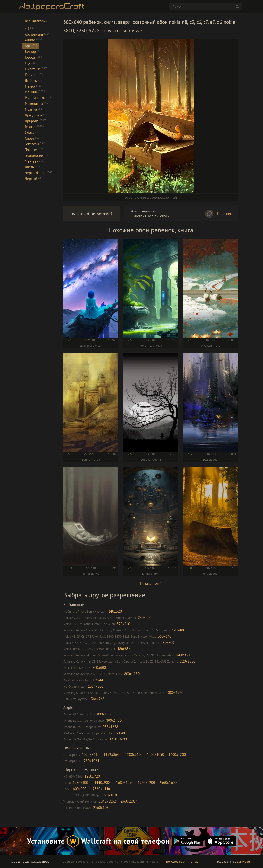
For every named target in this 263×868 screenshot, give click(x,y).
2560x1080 (102, 807)
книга (144, 197)
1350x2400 (118, 739)
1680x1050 (125, 782)
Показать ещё (151, 584)
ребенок (131, 197)
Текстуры (35, 144)
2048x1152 (107, 801)
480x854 (124, 649)
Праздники (36, 115)
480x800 (167, 642)
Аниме (33, 40)
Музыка (33, 109)
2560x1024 (129, 801)
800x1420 (114, 720)
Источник (224, 214)
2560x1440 (101, 789)
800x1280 (132, 674)
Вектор (33, 52)
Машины (35, 92)
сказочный (169, 197)
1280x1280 (117, 733)
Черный (34, 179)
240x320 (115, 611)
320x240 (123, 624)
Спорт (32, 138)
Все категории (36, 21)
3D (30, 29)
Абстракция (37, 34)
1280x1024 (90, 761)
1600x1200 (177, 755)
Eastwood (243, 862)
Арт (31, 46)
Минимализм (38, 98)
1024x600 (96, 686)
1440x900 (102, 782)
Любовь (33, 80)
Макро (33, 86)
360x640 (165, 636)
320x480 (178, 630)
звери (154, 197)
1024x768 (90, 755)
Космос (34, 75)
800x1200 (105, 714)
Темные (34, 150)
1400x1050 (155, 755)
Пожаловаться (176, 862)
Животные (36, 69)
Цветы (33, 167)
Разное (34, 127)
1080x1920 (175, 692)
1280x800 (80, 782)
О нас (194, 862)
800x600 (99, 667)
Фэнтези (34, 161)
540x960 (183, 655)
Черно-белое (38, 173)
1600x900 (79, 789)
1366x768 (97, 699)
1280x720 (92, 776)
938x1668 (110, 727)
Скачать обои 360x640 (91, 214)
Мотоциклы (36, 104)
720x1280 (188, 661)
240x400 (145, 617)
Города (33, 57)
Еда (31, 63)
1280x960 (133, 755)
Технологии (37, 156)
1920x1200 (146, 782)
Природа (36, 121)
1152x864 (111, 755)
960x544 (96, 680)
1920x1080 (109, 795)
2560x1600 (168, 782)
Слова (33, 132)
